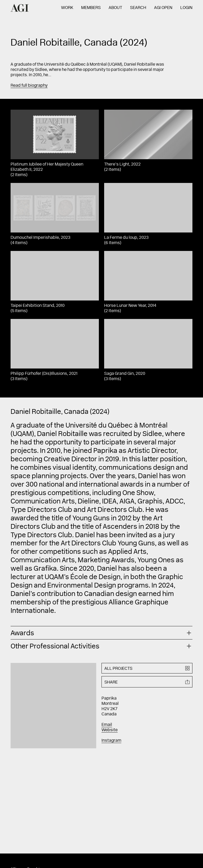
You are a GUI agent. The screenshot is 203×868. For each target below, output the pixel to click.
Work (67, 8)
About (115, 8)
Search (138, 8)
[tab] (101, 633)
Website (110, 730)
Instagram (111, 741)
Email (107, 725)
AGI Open (163, 8)
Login (186, 8)
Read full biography (29, 86)
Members (91, 8)
